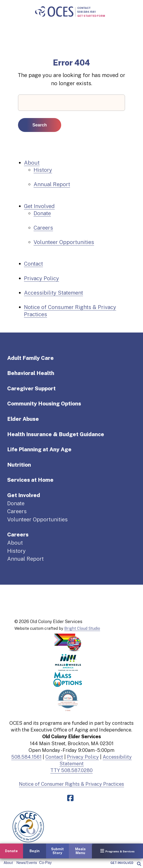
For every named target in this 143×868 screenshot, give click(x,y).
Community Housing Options (44, 404)
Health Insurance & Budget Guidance (56, 434)
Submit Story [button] (57, 851)
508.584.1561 (86, 12)
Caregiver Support (31, 388)
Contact (84, 8)
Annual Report (52, 184)
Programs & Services (117, 851)
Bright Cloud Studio (82, 628)
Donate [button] (11, 851)
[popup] (139, 864)
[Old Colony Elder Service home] (54, 12)
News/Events (27, 863)
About (8, 863)
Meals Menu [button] (80, 851)
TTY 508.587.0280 (71, 770)
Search (40, 125)
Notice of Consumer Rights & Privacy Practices (71, 784)
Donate (42, 213)
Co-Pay (45, 863)
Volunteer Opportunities (64, 242)
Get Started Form (91, 16)
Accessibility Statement (54, 293)
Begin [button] (35, 851)
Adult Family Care (30, 358)
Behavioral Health (31, 373)
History (43, 170)
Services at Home (30, 480)
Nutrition (19, 465)
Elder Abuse (23, 419)
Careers (43, 228)
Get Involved (122, 863)
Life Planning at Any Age (39, 449)
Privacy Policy (42, 278)
